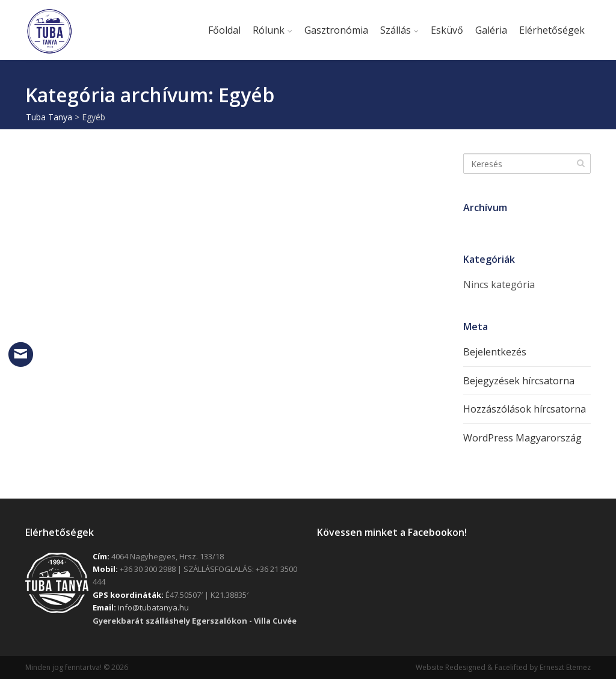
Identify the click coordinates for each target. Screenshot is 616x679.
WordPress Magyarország (522, 438)
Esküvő (447, 30)
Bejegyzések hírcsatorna (519, 381)
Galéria (491, 30)
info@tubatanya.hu (153, 607)
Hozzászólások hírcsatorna (525, 409)
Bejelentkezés (495, 352)
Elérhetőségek (552, 30)
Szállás (396, 30)
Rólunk (269, 30)
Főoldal (224, 30)
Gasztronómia (336, 30)
